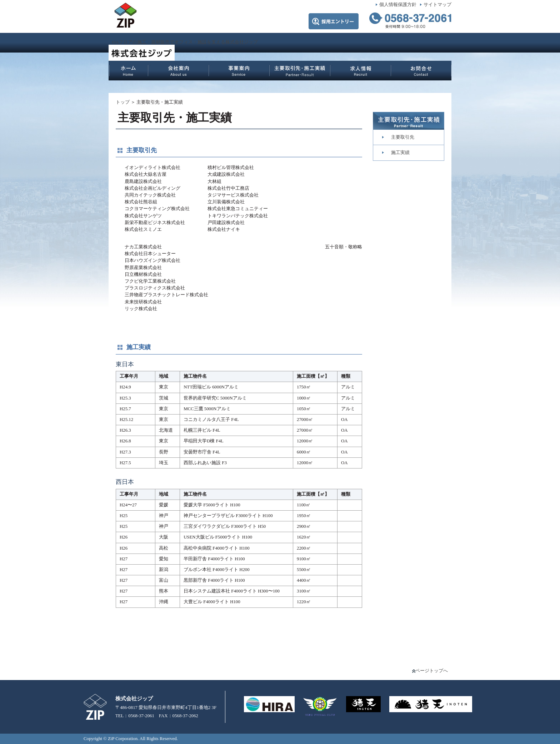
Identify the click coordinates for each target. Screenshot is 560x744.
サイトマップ (437, 5)
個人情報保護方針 (398, 5)
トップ (123, 102)
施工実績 (400, 153)
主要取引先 (403, 137)
